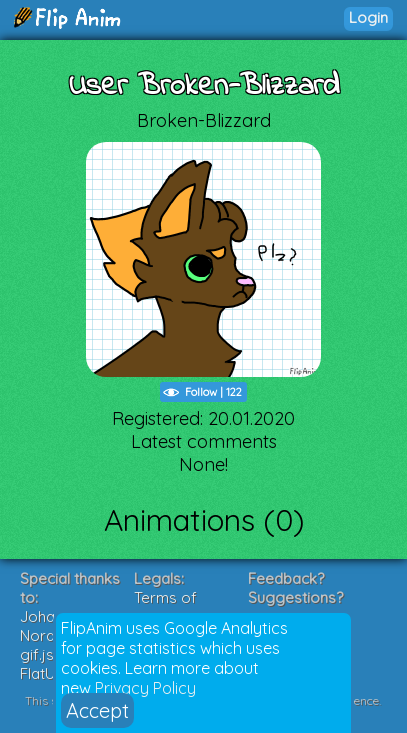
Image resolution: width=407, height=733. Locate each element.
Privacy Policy (145, 688)
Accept (97, 710)
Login (368, 17)
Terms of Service (165, 607)
